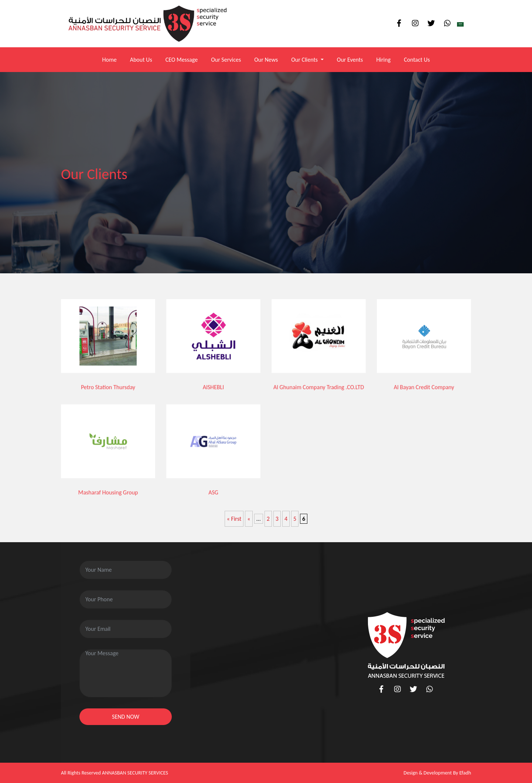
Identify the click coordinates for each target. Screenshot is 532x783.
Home (109, 60)
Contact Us (417, 60)
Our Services (226, 60)
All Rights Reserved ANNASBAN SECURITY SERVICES (115, 773)
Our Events (350, 60)
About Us (141, 60)
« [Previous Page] (249, 519)
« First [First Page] (234, 519)
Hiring (383, 60)
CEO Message (182, 60)
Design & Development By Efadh (437, 773)
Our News (266, 60)
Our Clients (305, 60)
